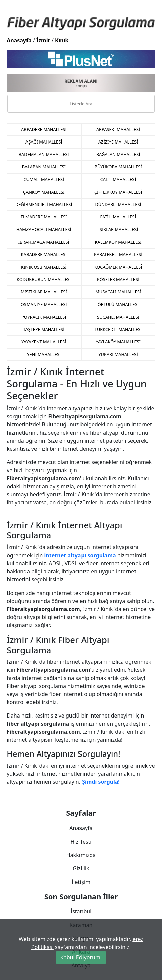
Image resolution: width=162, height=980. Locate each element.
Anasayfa (19, 40)
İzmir (43, 40)
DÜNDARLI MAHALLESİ (118, 204)
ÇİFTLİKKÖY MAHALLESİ (118, 192)
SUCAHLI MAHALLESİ (118, 317)
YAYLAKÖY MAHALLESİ (118, 342)
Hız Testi (81, 842)
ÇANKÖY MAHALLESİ (44, 192)
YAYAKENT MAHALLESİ (44, 342)
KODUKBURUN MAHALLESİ (44, 279)
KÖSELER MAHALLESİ (118, 279)
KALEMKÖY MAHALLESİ (118, 242)
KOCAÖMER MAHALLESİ (118, 267)
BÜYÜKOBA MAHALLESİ (118, 167)
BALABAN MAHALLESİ (44, 167)
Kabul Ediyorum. (81, 957)
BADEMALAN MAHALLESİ (44, 154)
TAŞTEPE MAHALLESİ (44, 329)
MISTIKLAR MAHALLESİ (44, 292)
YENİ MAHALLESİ (44, 354)
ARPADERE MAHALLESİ (44, 129)
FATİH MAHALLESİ (118, 217)
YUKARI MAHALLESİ (118, 354)
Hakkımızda (81, 855)
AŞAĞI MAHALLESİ (44, 142)
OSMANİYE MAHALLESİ (44, 304)
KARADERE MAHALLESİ (44, 254)
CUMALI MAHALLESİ (44, 179)
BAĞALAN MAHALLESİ (118, 154)
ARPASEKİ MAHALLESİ (118, 129)
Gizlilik (81, 868)
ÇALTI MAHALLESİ (118, 179)
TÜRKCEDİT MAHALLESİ (118, 329)
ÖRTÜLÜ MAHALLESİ (118, 304)
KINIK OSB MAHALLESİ (44, 267)
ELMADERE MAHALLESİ (44, 217)
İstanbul (81, 911)
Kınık (62, 40)
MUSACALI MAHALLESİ (118, 292)
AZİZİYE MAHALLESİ (118, 142)
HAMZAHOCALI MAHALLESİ (44, 229)
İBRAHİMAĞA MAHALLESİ (44, 242)
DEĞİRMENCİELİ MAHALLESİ (44, 204)
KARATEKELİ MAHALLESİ (118, 254)
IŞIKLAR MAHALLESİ (118, 229)
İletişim (81, 882)
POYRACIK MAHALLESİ (44, 317)
